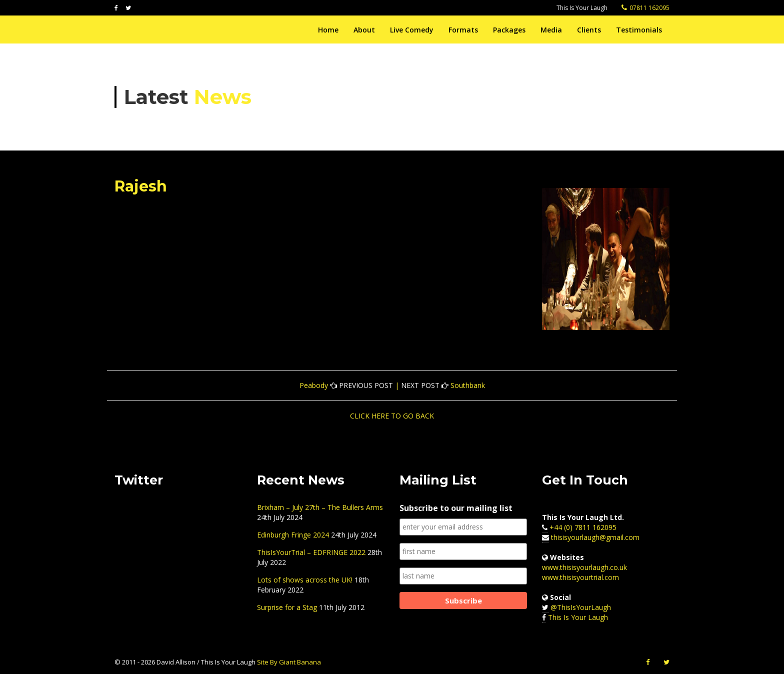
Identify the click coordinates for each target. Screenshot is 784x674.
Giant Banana (300, 662)
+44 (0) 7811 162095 (583, 527)
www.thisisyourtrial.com (580, 577)
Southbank (468, 385)
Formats (463, 30)
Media (551, 30)
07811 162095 (649, 8)
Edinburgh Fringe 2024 (293, 535)
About (364, 30)
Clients (589, 30)
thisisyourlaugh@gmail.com (595, 537)
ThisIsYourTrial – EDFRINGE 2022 (311, 552)
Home (328, 30)
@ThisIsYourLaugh (581, 607)
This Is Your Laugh (578, 617)
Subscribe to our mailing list (456, 508)
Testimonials (639, 30)
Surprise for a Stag (287, 607)
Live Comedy (412, 30)
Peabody (314, 385)
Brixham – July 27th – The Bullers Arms (320, 507)
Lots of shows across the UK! (305, 580)
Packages (509, 30)
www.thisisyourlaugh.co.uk (584, 567)
